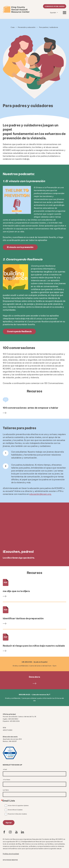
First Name (7, 780)
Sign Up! (9, 823)
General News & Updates (15, 810)
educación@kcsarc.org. (40, 494)
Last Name (6, 790)
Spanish (53, 13)
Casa (13, 27)
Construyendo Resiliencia (19, 331)
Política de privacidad (11, 854)
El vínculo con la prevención (20, 247)
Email (5, 769)
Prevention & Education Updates (17, 814)
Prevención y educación (27, 27)
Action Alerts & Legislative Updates (18, 806)
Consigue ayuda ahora (55, 6)
